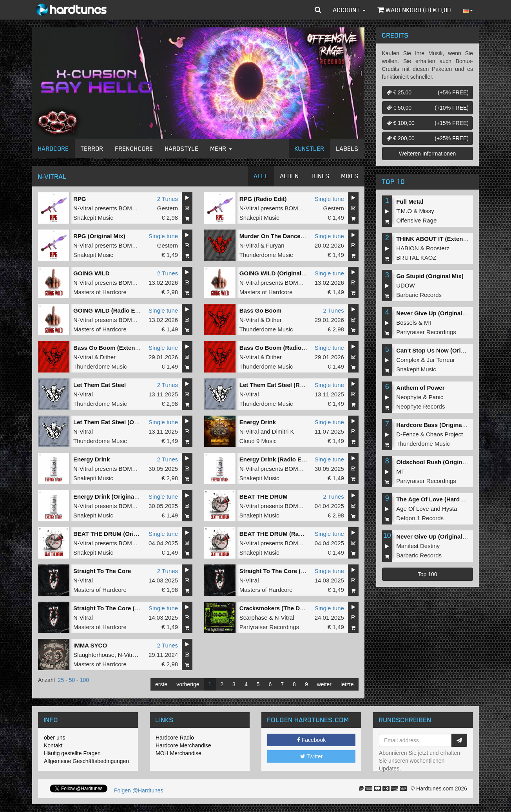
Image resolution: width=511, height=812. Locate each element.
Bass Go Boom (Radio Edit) (278, 348)
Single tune (329, 199)
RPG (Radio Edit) (263, 199)
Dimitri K (283, 431)
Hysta (449, 509)
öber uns (54, 738)
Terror (92, 148)
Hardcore (53, 148)
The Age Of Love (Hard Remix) (439, 499)
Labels (347, 148)
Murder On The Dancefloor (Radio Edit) (294, 236)
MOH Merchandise (178, 753)
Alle (261, 176)
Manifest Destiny (418, 546)
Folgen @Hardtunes (139, 790)
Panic (436, 397)
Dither (274, 320)
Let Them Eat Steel (100, 385)
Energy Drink (258, 422)
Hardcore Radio (175, 738)
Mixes (350, 176)
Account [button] (349, 10)
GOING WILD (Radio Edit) (109, 310)
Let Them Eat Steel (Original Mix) (119, 422)
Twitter (312, 756)
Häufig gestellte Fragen (72, 753)
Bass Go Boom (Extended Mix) (116, 348)
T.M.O (404, 211)
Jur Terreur (441, 360)
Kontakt (53, 745)
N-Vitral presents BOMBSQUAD (115, 208)
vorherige (188, 684)
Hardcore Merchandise (183, 745)
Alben (290, 176)
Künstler (310, 148)
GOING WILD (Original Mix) (277, 273)
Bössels (407, 323)
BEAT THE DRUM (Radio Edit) (281, 534)
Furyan (275, 245)
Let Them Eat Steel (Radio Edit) (283, 385)
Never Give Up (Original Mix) (436, 313)
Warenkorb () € (414, 10)
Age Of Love (412, 509)
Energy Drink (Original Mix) (111, 496)
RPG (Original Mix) (99, 236)
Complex (408, 360)
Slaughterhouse (94, 655)
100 (84, 680)
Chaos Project (444, 434)
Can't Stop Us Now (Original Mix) (442, 350)
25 (61, 680)
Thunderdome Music (266, 255)
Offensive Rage (416, 220)
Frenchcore (134, 148)
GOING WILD (92, 273)
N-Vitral (249, 245)
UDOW (406, 285)
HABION (408, 248)
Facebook (311, 740)
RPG (80, 199)
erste (161, 684)
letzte (347, 684)
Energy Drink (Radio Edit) (275, 459)
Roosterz (438, 248)
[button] (318, 10)
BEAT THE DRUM (264, 496)
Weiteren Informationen (427, 154)
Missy (427, 211)
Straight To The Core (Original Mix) (288, 571)
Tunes (320, 176)
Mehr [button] (221, 148)
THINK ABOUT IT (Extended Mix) (441, 239)
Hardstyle (182, 148)
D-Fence (408, 434)
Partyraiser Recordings (269, 627)
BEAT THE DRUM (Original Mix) (117, 534)
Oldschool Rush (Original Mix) (438, 462)
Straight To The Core (102, 571)
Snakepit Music (93, 218)
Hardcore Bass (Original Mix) (437, 425)
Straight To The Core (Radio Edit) (120, 608)
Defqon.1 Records (420, 518)
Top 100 (428, 574)
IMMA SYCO (90, 645)
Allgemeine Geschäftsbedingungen (86, 761)
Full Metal (410, 202)
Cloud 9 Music (258, 441)
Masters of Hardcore (100, 292)
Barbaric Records (419, 295)
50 (72, 680)
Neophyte (409, 397)
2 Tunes (168, 199)
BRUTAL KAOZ (416, 258)
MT (428, 323)
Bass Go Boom (261, 310)
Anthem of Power (420, 388)
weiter (324, 684)
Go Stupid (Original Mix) (430, 276)
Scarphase (254, 618)
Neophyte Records (420, 406)
